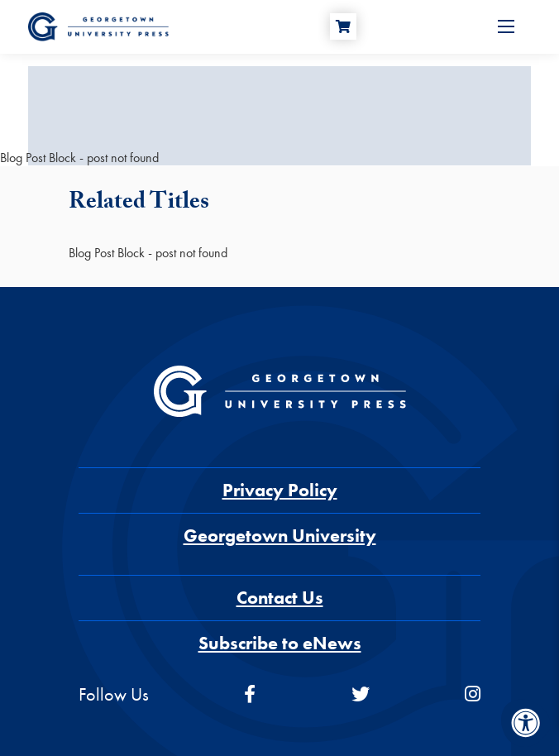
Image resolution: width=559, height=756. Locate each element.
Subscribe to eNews (280, 643)
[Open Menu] (506, 26)
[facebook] (250, 694)
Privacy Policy (280, 490)
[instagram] (473, 694)
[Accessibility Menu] (526, 723)
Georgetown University (280, 536)
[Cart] (343, 26)
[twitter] (361, 694)
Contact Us (280, 598)
